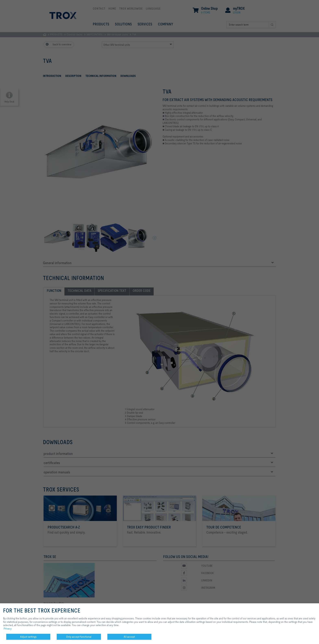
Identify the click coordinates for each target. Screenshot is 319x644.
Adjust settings (28, 637)
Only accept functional (79, 637)
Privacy (8, 629)
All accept (129, 637)
